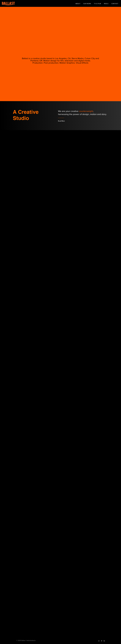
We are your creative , (76, 111)
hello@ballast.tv (31, 640)
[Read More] (65, 121)
